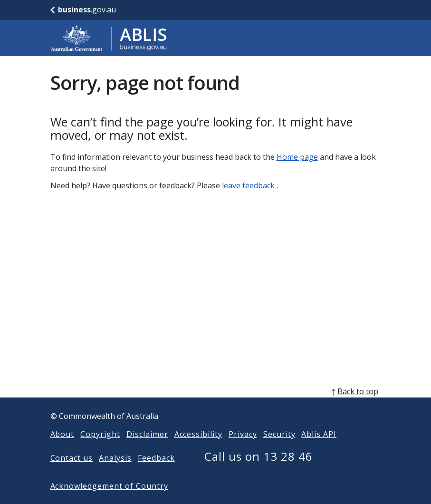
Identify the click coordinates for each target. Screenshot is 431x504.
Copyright (100, 449)
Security (279, 449)
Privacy (243, 449)
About (62, 449)
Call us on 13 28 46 (258, 471)
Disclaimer (147, 449)
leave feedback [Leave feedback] (248, 185)
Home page (297, 157)
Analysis (115, 473)
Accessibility (198, 449)
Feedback (156, 473)
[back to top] (216, 407)
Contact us (72, 473)
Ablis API (319, 449)
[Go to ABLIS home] (109, 38)
